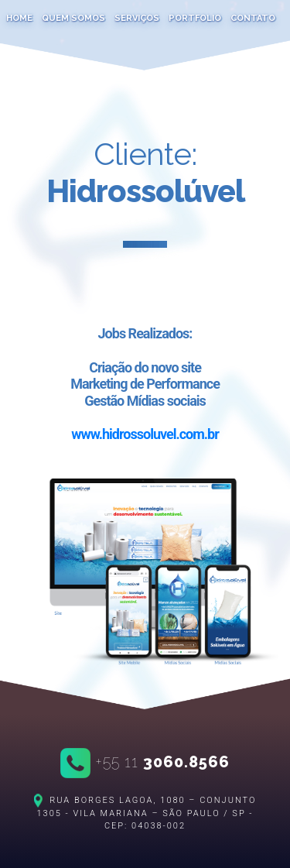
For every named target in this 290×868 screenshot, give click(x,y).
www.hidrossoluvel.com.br (145, 434)
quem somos (73, 18)
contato (253, 18)
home (19, 18)
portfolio (195, 18)
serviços (137, 18)
